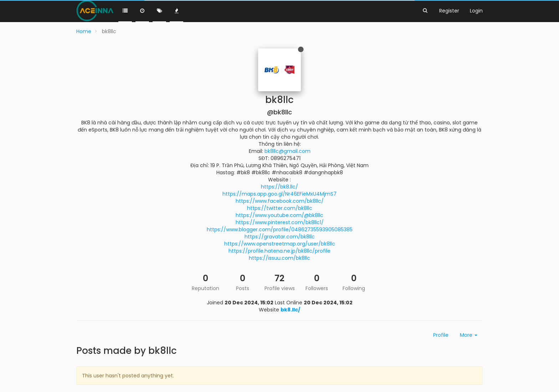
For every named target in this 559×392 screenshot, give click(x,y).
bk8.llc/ (290, 310)
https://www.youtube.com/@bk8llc (279, 215)
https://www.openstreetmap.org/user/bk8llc (280, 244)
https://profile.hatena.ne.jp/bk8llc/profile (279, 251)
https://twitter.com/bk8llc (280, 208)
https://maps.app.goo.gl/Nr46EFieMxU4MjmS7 (279, 194)
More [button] (469, 335)
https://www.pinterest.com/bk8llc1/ (280, 222)
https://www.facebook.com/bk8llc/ (280, 201)
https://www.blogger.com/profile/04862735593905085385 (280, 229)
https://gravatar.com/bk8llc (280, 237)
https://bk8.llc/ (279, 187)
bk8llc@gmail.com (288, 151)
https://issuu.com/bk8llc (279, 258)
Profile (441, 335)
